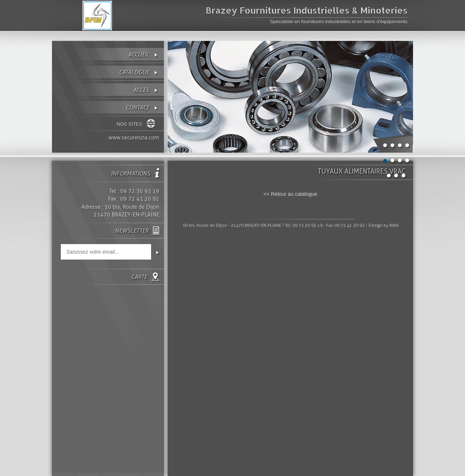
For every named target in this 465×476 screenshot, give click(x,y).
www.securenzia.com (134, 138)
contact (137, 107)
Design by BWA (384, 225)
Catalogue (134, 72)
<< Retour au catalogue (290, 194)
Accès (141, 90)
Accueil (139, 54)
